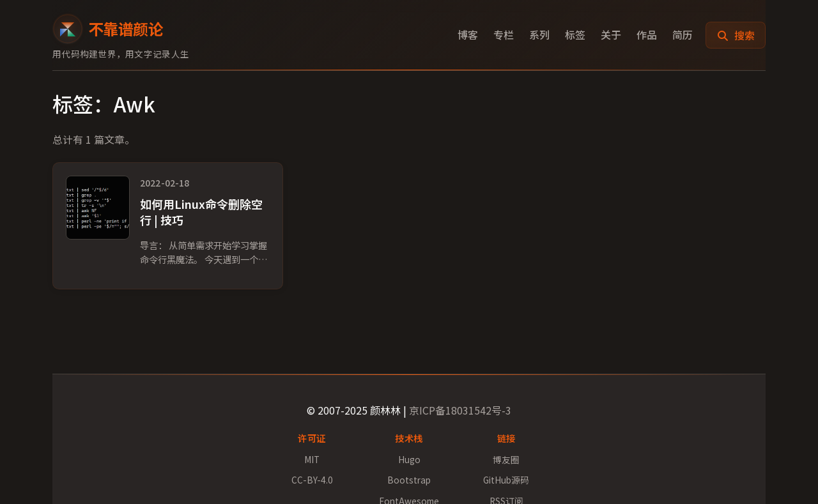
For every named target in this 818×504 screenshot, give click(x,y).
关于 (611, 34)
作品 (647, 34)
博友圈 (506, 459)
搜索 (736, 35)
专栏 (504, 34)
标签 (575, 34)
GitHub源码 (506, 480)
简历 (683, 34)
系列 (539, 34)
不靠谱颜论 (108, 29)
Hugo (409, 459)
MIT (312, 459)
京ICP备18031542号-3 (460, 410)
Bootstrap (409, 480)
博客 (468, 34)
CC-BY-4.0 (312, 480)
